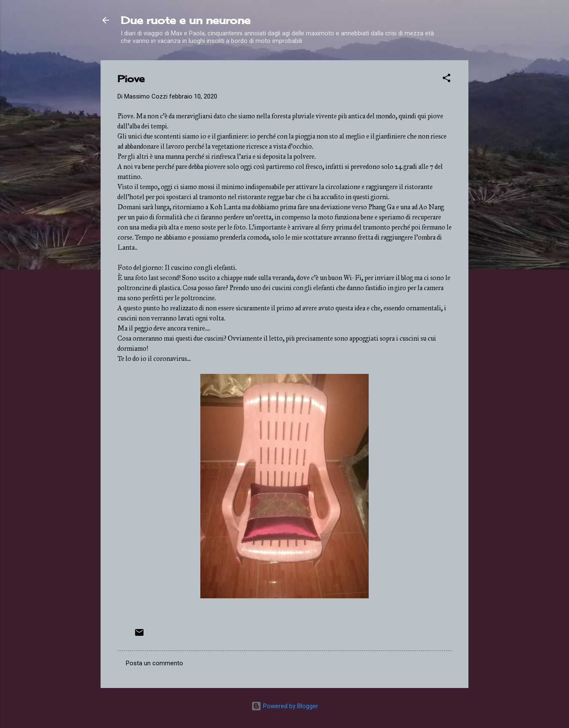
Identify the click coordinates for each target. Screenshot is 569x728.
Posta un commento (154, 663)
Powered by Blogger (285, 706)
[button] (447, 79)
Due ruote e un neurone (186, 20)
